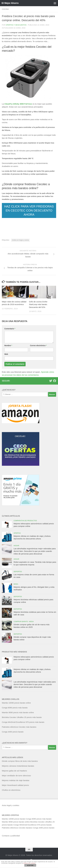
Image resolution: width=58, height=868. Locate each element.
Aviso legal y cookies (11, 805)
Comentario (10, 329)
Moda (16, 584)
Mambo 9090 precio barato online (16, 822)
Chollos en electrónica (11, 790)
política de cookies (29, 863)
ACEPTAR (30, 865)
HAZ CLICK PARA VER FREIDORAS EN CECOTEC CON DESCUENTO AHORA (29, 210)
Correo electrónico (38, 345)
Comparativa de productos (25, 521)
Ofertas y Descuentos (16, 25)
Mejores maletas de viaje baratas (16, 780)
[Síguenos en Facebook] (55, 381)
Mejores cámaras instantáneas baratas (18, 766)
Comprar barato (21, 622)
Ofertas (17, 533)
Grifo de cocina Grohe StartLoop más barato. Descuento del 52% (38, 304)
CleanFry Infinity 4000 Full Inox (18, 104)
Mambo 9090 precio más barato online (18, 712)
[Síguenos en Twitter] (51, 381)
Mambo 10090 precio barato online (16, 703)
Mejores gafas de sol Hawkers (14, 771)
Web (6, 354)
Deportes (18, 572)
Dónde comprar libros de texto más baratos (20, 761)
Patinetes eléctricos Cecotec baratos (17, 828)
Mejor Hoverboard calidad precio (15, 785)
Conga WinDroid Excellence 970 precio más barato (23, 722)
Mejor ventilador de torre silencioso (16, 776)
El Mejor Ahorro (10, 3)
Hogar (16, 546)
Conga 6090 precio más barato (15, 708)
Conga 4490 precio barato (13, 732)
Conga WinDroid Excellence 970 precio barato (33, 825)
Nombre (8, 345)
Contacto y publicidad (11, 836)
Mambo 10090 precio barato (14, 819)
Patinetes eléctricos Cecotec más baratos (19, 727)
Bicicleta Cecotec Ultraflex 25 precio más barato (22, 717)
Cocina (5, 9)
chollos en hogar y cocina (20, 240)
